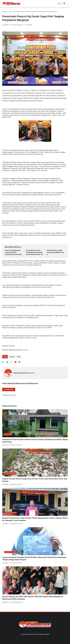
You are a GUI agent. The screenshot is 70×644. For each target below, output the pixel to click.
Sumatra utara (10, 473)
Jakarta (12, 357)
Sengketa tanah (11, 513)
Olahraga (8, 591)
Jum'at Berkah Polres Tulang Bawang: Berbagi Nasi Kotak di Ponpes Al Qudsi (34, 253)
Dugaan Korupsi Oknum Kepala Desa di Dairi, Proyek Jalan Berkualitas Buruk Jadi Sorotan (35, 480)
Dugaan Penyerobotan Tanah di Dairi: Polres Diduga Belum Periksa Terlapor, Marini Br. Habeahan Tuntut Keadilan (35, 519)
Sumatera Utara (11, 552)
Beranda (5, 11)
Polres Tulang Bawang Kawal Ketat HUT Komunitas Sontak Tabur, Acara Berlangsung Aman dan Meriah (14, 253)
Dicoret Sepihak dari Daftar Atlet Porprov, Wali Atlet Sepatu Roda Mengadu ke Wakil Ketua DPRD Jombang (33, 598)
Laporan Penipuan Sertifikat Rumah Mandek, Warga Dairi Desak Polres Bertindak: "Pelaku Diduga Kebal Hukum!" (34, 559)
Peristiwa (8, 434)
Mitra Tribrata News (42, 634)
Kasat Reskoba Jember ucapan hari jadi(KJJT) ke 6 (55, 252)
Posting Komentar (9, 395)
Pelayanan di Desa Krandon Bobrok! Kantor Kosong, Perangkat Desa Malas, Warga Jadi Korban (35, 441)
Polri (10, 11)
